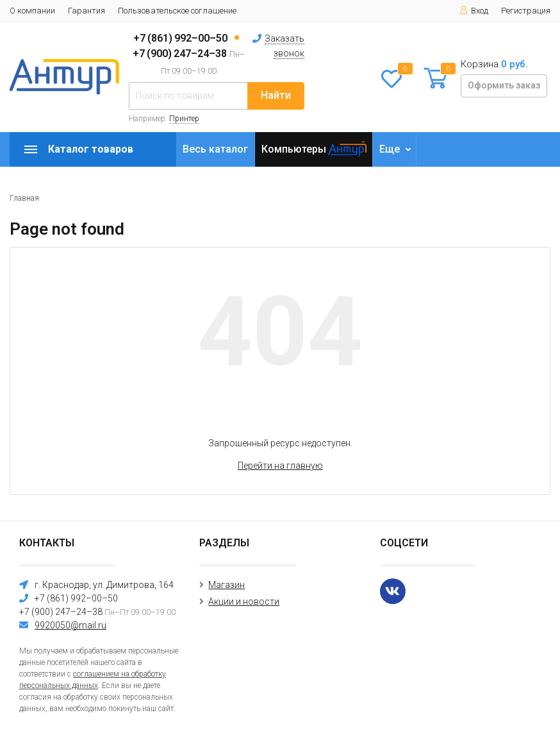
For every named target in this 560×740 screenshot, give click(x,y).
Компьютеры (294, 149)
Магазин (226, 585)
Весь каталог (215, 149)
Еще (390, 149)
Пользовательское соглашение (177, 11)
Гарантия (86, 11)
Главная (24, 198)
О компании (32, 11)
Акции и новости (244, 601)
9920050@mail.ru (70, 625)
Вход (474, 11)
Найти (276, 95)
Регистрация (526, 11)
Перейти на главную (280, 466)
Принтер (184, 119)
